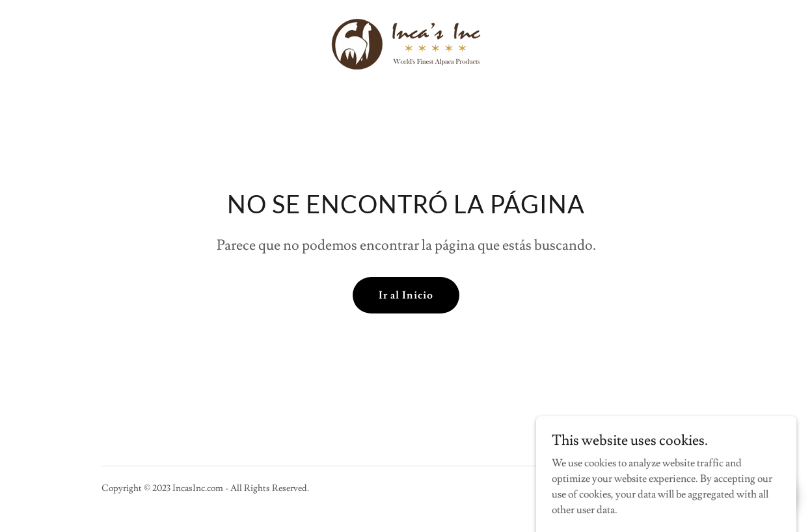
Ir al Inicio (406, 295)
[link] (406, 42)
